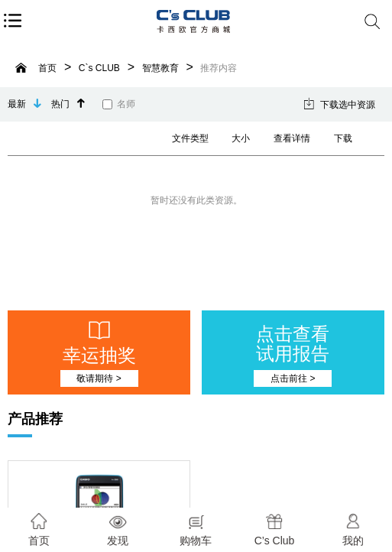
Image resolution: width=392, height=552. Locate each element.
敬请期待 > (99, 378)
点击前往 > (293, 378)
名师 (119, 104)
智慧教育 (160, 68)
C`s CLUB (99, 68)
